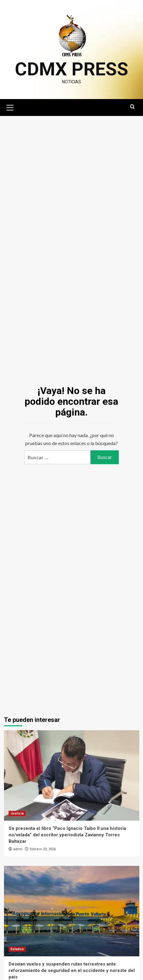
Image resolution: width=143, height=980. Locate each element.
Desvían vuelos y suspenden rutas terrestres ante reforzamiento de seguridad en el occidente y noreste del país (72, 970)
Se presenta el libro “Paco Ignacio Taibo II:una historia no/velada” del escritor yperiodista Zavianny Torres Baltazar (67, 835)
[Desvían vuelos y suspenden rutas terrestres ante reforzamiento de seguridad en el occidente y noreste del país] (72, 911)
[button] (10, 107)
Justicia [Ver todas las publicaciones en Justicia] (17, 813)
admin (18, 849)
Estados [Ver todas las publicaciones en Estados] (17, 949)
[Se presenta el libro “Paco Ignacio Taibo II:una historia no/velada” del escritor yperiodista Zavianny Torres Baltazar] (72, 775)
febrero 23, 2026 (43, 849)
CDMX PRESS (71, 69)
